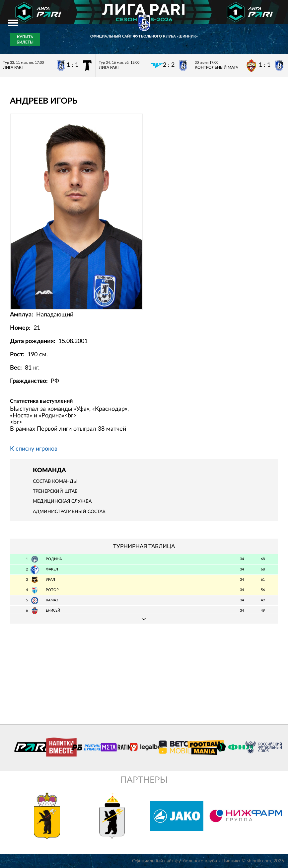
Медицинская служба (62, 501)
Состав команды (55, 481)
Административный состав (69, 512)
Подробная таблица (144, 619)
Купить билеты (25, 40)
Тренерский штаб (55, 491)
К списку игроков (34, 449)
